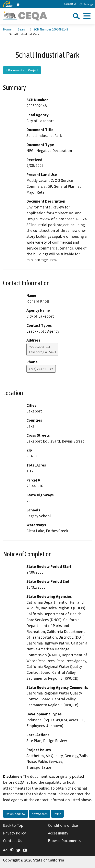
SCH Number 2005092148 (51, 29)
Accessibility (58, 833)
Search (23, 29)
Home (7, 29)
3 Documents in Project (22, 70)
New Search (40, 814)
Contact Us (70, 4)
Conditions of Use (63, 825)
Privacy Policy (14, 833)
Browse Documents (64, 841)
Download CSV (16, 814)
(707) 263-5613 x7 (41, 369)
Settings (86, 4)
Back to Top (13, 825)
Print (57, 814)
